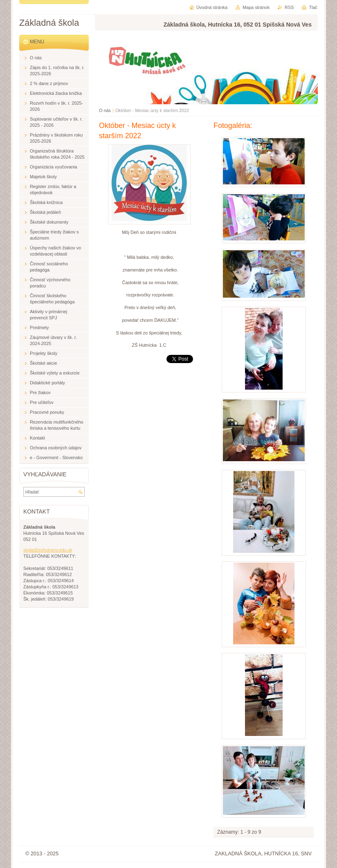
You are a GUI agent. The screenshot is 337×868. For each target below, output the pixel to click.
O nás (105, 110)
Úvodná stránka (212, 7)
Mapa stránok (256, 7)
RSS (289, 7)
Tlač (313, 7)
